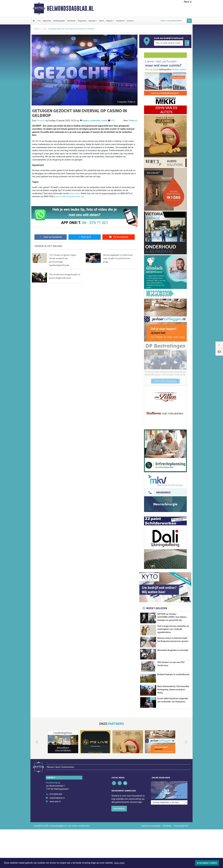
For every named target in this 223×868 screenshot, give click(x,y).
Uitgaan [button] (109, 21)
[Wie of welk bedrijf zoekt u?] (169, 43)
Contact (130, 21)
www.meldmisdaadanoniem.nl (69, 197)
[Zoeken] (189, 21)
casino (104, 121)
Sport (101, 21)
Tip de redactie (119, 237)
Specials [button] (92, 21)
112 (39, 21)
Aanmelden (119, 821)
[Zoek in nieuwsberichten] (173, 21)
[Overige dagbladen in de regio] (169, 801)
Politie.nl (133, 121)
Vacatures (120, 21)
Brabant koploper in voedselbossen (173, 674)
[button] (34, 761)
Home (37, 29)
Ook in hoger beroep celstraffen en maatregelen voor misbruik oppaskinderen (173, 629)
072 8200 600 (56, 807)
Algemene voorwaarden (151, 839)
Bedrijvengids (59, 21)
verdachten (95, 121)
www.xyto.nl (55, 815)
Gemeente (71, 21)
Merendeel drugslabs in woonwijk (173, 650)
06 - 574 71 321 (95, 223)
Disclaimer (167, 839)
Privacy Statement (181, 839)
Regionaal (82, 21)
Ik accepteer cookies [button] (207, 863)
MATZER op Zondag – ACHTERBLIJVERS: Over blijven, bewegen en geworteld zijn (172, 617)
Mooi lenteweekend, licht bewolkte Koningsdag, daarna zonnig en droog (173, 689)
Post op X (85, 237)
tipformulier (75, 194)
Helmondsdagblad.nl (70, 8)
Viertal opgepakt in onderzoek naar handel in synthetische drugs (118, 258)
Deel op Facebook (51, 237)
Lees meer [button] (119, 863)
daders (86, 121)
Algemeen (47, 21)
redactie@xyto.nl (57, 811)
